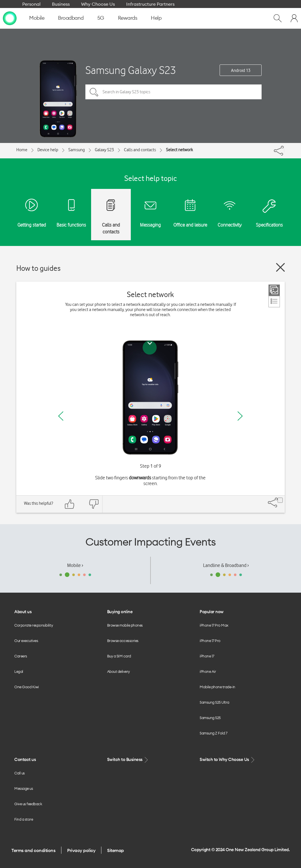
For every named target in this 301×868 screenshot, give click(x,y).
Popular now (212, 612)
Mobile (37, 18)
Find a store (24, 819)
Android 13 (241, 70)
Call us (20, 773)
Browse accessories (123, 641)
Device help (48, 150)
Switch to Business (128, 760)
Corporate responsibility (34, 625)
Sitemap (116, 850)
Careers (21, 656)
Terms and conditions (33, 850)
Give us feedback (28, 804)
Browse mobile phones (125, 625)
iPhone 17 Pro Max (214, 625)
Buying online (120, 612)
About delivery (119, 671)
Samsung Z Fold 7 (213, 733)
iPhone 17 (207, 656)
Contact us (25, 759)
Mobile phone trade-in (217, 687)
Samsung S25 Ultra (214, 702)
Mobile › (75, 565)
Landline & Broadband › (226, 565)
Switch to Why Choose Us (228, 760)
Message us (24, 788)
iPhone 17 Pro (210, 641)
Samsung (77, 150)
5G (101, 18)
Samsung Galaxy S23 (131, 70)
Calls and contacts (140, 150)
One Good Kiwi (27, 687)
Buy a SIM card (119, 656)
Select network (179, 150)
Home (22, 150)
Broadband (71, 18)
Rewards (128, 18)
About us (23, 612)
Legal (19, 671)
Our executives (26, 641)
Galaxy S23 (104, 150)
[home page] (10, 18)
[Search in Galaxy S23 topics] (173, 92)
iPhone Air (208, 671)
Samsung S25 (210, 718)
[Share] (284, 149)
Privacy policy (81, 850)
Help (156, 18)
